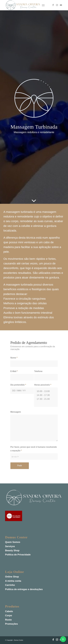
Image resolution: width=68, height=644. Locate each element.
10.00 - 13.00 (46, 391)
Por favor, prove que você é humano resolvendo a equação (34, 449)
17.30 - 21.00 (46, 399)
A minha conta (13, 581)
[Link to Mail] (61, 5)
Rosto (8, 620)
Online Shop (12, 577)
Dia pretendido (18, 385)
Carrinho (10, 585)
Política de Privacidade (18, 555)
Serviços (10, 546)
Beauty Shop (12, 551)
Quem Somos (13, 542)
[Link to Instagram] (57, 5)
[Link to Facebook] (53, 5)
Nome (14, 358)
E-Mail (14, 371)
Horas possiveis (43, 385)
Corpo (9, 616)
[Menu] (43, 5)
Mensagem (16, 412)
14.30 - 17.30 (46, 395)
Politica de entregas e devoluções (24, 589)
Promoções (11, 624)
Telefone (38, 371)
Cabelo (9, 611)
